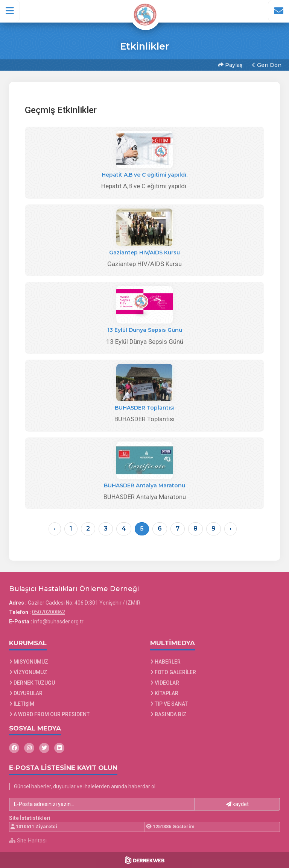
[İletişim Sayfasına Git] (278, 11)
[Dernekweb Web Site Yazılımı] (145, 860)
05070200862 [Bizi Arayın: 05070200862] (49, 612)
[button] (10, 11)
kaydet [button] (237, 804)
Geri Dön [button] (267, 65)
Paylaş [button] (230, 65)
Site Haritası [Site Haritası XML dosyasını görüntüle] (28, 841)
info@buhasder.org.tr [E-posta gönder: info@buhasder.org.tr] (58, 622)
